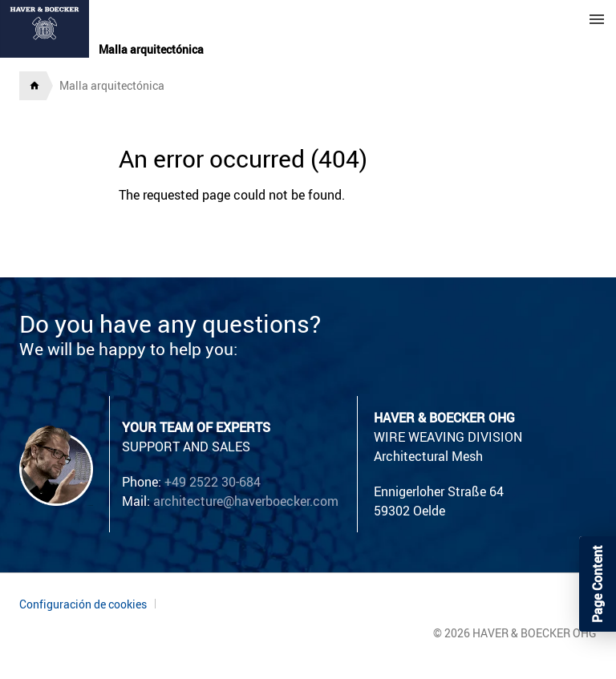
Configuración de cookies (83, 604)
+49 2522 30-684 (213, 482)
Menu (597, 19)
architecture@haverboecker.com (246, 501)
